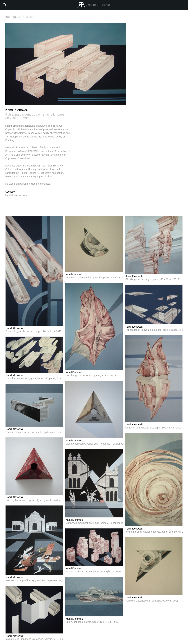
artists (30, 17)
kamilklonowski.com (16, 195)
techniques (15, 17)
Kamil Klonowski (15, 328)
